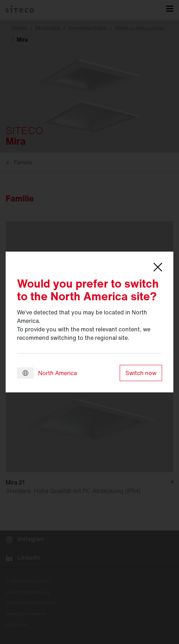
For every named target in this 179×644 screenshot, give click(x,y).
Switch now (141, 373)
